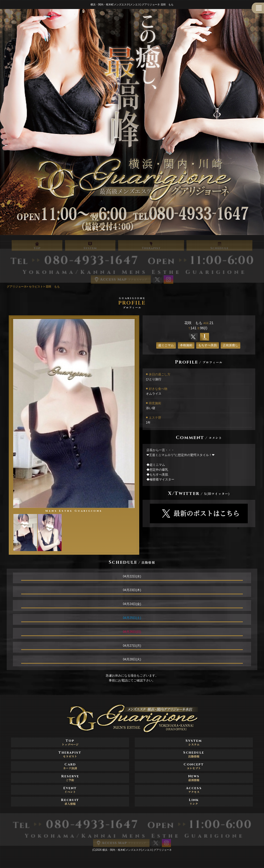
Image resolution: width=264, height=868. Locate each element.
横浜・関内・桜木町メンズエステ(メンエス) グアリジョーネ (137, 850)
